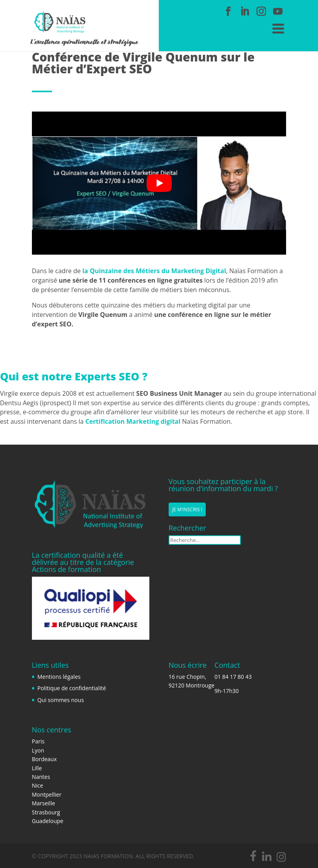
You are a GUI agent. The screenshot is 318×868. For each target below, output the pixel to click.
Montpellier (47, 794)
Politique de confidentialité (72, 688)
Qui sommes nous (61, 700)
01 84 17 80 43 (233, 677)
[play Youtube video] (159, 183)
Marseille (44, 803)
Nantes (41, 777)
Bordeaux (44, 759)
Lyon (38, 750)
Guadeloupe (48, 821)
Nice (38, 785)
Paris (38, 741)
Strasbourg (46, 812)
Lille (37, 768)
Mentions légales (59, 677)
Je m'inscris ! (187, 509)
